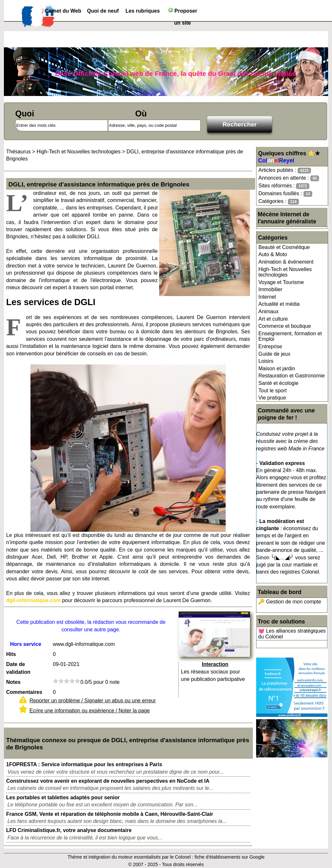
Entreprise (270, 346)
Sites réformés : (284, 186)
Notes (13, 682)
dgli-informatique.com (33, 600)
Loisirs (266, 361)
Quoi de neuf (103, 11)
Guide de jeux (274, 354)
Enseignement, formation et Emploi (290, 336)
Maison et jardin (277, 369)
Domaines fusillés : (285, 194)
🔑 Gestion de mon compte (290, 602)
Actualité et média (279, 304)
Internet (267, 297)
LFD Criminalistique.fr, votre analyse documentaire (69, 830)
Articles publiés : (285, 170)
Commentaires (24, 692)
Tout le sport (273, 391)
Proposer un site (183, 12)
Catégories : (279, 202)
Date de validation (18, 668)
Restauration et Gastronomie (292, 376)
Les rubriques (143, 11)
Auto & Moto (273, 254)
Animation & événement (286, 262)
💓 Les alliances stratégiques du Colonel (292, 634)
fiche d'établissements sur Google (230, 857)
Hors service (26, 644)
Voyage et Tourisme (281, 282)
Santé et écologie (279, 383)
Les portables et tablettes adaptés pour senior (63, 797)
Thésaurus (18, 152)
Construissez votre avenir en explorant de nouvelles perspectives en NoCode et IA (108, 781)
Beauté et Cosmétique (284, 247)
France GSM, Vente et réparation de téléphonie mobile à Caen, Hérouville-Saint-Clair (110, 814)
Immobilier (270, 289)
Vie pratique (272, 398)
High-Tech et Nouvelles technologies (285, 272)
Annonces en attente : (289, 178)
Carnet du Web (63, 11)
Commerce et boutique (285, 326)
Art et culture (273, 319)
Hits (11, 654)
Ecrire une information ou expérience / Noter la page (90, 711)
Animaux (268, 311)
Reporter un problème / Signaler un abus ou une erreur (93, 701)
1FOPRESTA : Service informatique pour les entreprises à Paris (84, 764)
